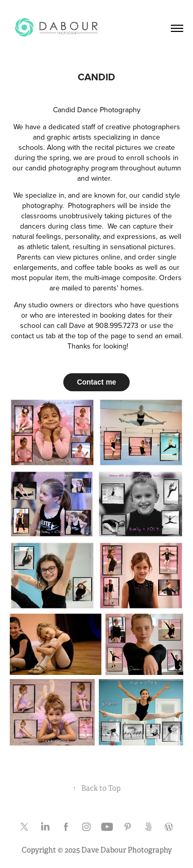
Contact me (96, 382)
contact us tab (33, 336)
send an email (159, 336)
